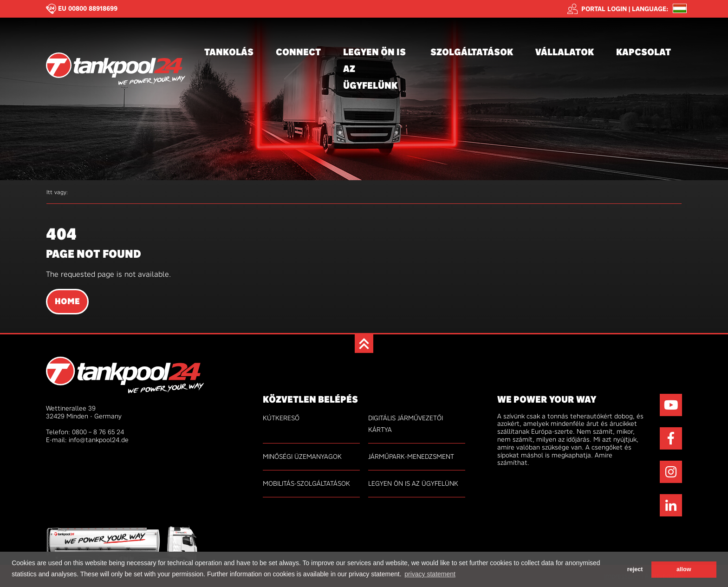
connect (298, 52)
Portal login (597, 9)
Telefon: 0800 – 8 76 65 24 (85, 432)
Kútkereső (281, 418)
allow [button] (684, 569)
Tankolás (229, 52)
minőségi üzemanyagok (302, 457)
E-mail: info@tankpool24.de (87, 440)
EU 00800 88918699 (88, 8)
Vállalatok (565, 52)
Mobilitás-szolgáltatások (306, 483)
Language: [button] (650, 9)
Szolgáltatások (472, 52)
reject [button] (635, 569)
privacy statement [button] (430, 574)
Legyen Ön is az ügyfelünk (374, 68)
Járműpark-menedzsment (411, 457)
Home (67, 301)
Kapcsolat (643, 52)
